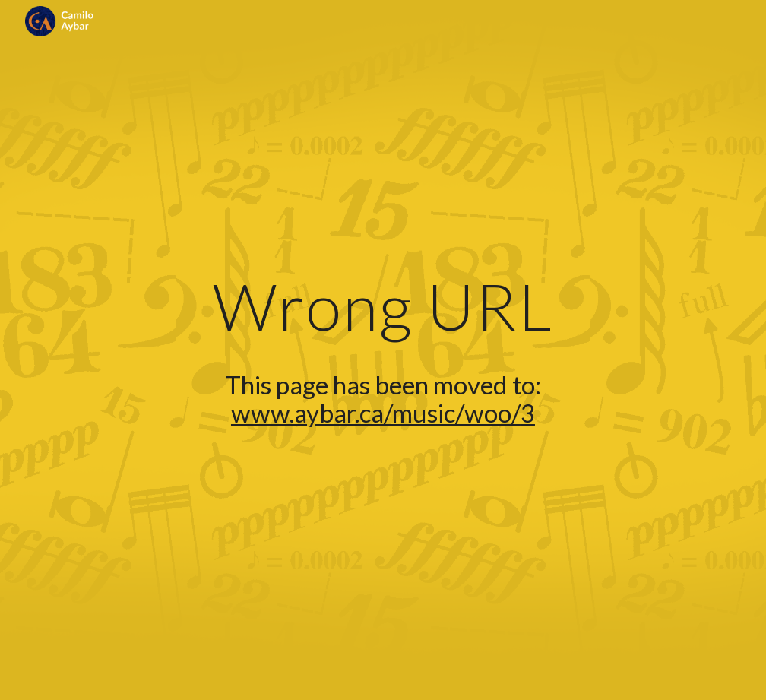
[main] (383, 350)
